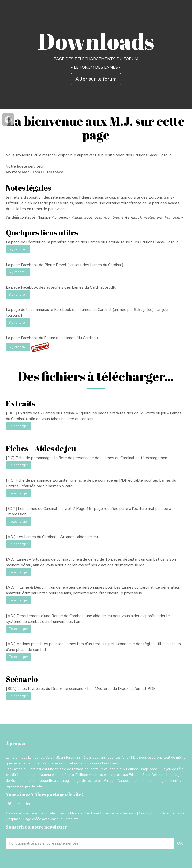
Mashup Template (65, 819)
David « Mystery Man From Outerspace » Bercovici (97, 813)
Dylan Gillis (170, 813)
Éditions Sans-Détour (146, 775)
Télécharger (18, 426)
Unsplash (13, 819)
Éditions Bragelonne (142, 769)
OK (180, 843)
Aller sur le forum (96, 79)
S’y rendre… (18, 249)
